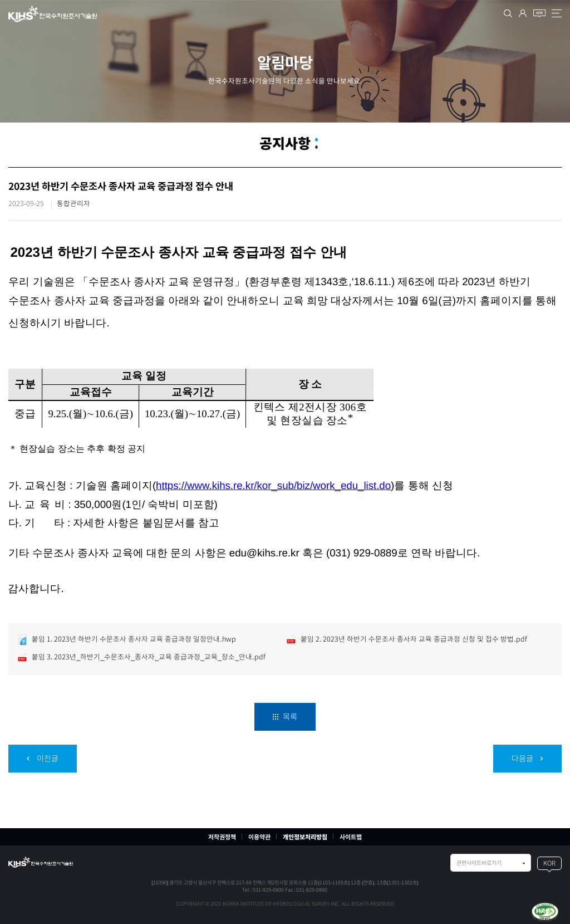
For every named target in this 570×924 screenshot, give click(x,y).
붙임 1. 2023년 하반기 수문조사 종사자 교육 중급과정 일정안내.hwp (126, 640)
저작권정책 (222, 837)
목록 (285, 717)
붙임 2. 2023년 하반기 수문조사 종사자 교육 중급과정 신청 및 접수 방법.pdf (406, 640)
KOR (549, 863)
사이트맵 (351, 837)
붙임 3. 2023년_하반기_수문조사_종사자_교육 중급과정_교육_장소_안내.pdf (141, 657)
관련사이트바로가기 (479, 863)
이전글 (43, 759)
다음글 (527, 759)
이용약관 (259, 837)
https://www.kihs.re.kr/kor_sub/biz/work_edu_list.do (273, 485)
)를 (398, 485)
